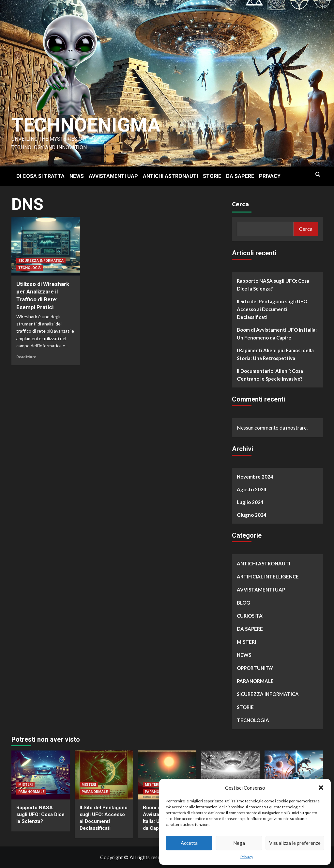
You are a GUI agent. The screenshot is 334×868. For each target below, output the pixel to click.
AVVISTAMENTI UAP (113, 176)
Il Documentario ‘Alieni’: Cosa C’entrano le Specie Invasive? (270, 375)
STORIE (212, 176)
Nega (239, 843)
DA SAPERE (240, 176)
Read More (26, 357)
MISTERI (246, 642)
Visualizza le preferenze (295, 843)
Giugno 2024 (252, 515)
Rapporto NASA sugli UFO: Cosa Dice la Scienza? (273, 285)
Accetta (189, 843)
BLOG (243, 603)
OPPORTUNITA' (255, 668)
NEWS (77, 176)
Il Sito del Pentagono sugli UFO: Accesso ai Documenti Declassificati (273, 309)
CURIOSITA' (250, 616)
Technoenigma (87, 125)
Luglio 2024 (250, 502)
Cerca (240, 204)
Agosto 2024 (252, 489)
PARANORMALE (255, 681)
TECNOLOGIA (30, 268)
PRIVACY (270, 176)
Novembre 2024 (255, 477)
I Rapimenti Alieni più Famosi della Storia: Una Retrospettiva (275, 354)
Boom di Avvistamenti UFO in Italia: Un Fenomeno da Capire (277, 334)
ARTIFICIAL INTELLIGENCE (268, 576)
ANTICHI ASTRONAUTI (170, 176)
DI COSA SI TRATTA (40, 176)
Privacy (247, 857)
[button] (321, 788)
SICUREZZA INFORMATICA (41, 261)
